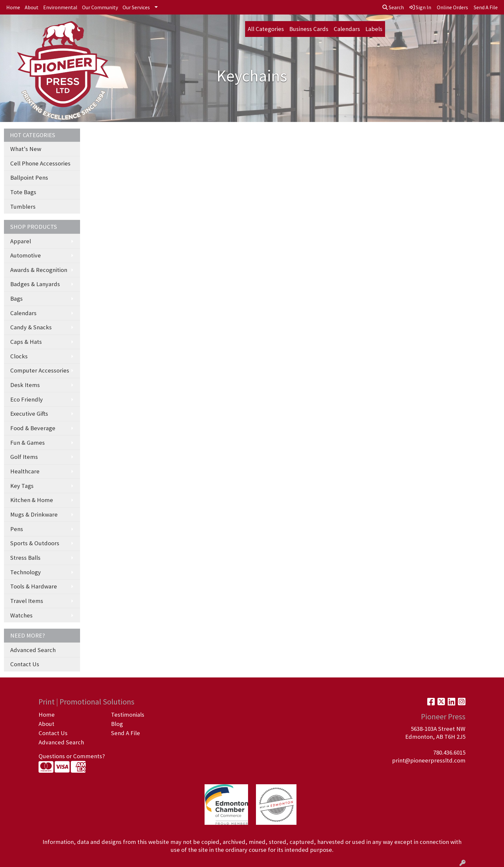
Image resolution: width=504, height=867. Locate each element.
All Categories (266, 29)
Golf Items (24, 457)
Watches (21, 615)
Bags (16, 299)
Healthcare (25, 471)
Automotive (26, 255)
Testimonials (128, 715)
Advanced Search (33, 650)
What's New (26, 149)
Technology (26, 572)
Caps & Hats (26, 342)
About (32, 7)
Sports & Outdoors (35, 543)
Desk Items (25, 385)
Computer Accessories (40, 370)
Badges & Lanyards (35, 284)
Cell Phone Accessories (40, 163)
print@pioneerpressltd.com (429, 760)
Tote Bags (23, 192)
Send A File (126, 733)
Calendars (347, 29)
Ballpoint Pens (29, 178)
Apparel (21, 241)
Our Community (100, 7)
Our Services (136, 7)
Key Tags (22, 486)
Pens (17, 529)
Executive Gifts (29, 414)
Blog (117, 724)
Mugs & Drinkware (34, 514)
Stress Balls (25, 558)
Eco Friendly (27, 399)
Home (13, 7)
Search (393, 7)
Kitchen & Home (32, 500)
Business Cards (309, 29)
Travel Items (27, 601)
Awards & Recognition (39, 270)
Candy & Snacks (31, 327)
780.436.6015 (449, 752)
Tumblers (23, 207)
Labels (374, 29)
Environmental (60, 7)
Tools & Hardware (34, 586)
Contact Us (25, 664)
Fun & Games (28, 443)
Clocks (19, 356)
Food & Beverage (33, 428)
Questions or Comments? (72, 756)
